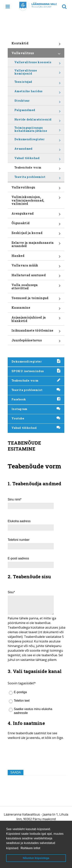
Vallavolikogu (36, 189)
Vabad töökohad (37, 159)
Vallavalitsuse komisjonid (37, 73)
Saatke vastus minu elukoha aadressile (33, 711)
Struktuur (37, 102)
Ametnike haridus (37, 93)
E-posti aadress (18, 558)
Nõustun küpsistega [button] (36, 858)
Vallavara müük (36, 267)
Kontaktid (36, 45)
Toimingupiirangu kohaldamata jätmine (37, 130)
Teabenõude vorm (37, 169)
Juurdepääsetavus (36, 342)
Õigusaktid (36, 224)
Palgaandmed (37, 111)
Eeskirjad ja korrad (36, 234)
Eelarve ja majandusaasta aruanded (36, 246)
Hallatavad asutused (36, 276)
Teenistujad (37, 83)
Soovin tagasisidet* (22, 683)
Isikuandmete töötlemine (36, 332)
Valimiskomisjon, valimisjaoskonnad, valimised (36, 201)
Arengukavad (36, 215)
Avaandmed (37, 150)
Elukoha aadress (19, 521)
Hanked (36, 257)
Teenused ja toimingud (36, 299)
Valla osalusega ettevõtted (36, 288)
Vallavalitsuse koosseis (37, 64)
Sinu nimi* (15, 499)
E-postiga (20, 692)
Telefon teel (22, 701)
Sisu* (11, 592)
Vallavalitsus (36, 54)
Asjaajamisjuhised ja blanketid (36, 320)
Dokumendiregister (37, 141)
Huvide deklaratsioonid (37, 121)
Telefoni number (19, 540)
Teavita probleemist (37, 178)
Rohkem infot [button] (30, 848)
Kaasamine (36, 309)
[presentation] (37, 759)
